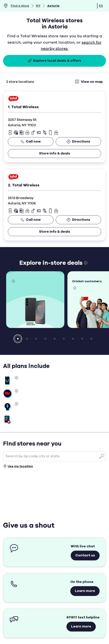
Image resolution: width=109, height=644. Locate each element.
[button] (18, 339)
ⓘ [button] (86, 263)
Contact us (85, 555)
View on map (89, 81)
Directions (78, 142)
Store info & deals (55, 154)
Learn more (85, 591)
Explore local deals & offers (54, 61)
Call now (31, 142)
